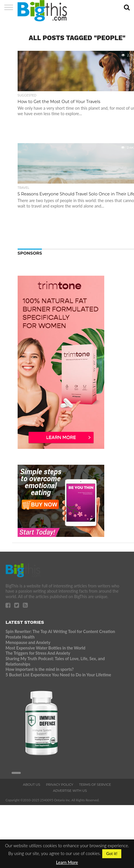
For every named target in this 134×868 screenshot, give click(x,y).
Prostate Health (20, 637)
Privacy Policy (60, 785)
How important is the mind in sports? (40, 669)
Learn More (67, 862)
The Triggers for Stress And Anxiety (38, 653)
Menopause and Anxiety (28, 642)
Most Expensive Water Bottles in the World (45, 648)
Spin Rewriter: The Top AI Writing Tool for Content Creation (60, 631)
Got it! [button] (112, 853)
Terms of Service (95, 785)
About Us (31, 785)
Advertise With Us (70, 791)
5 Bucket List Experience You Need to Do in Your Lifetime (58, 675)
